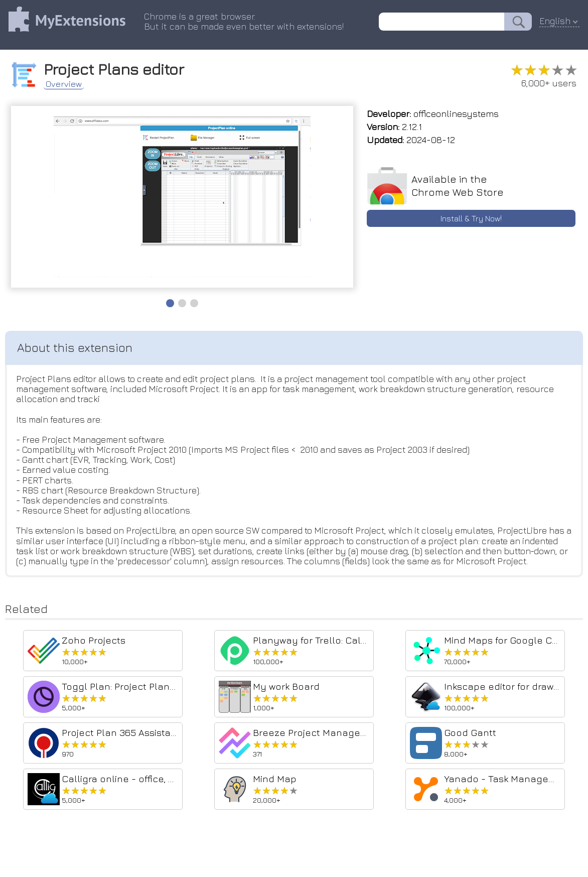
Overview (68, 82)
